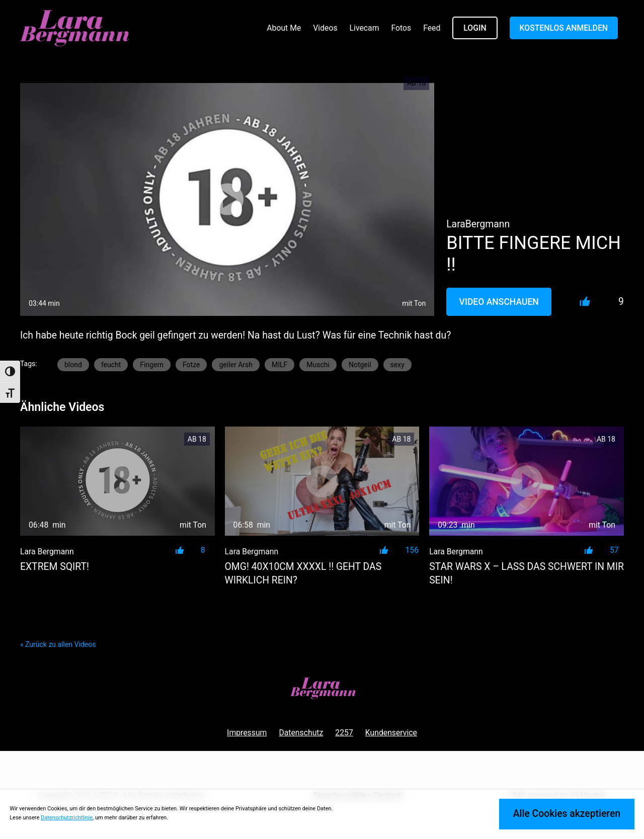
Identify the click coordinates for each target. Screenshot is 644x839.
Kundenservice (391, 733)
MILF (279, 365)
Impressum (247, 733)
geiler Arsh (236, 365)
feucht (111, 365)
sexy (397, 365)
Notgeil (360, 365)
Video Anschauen (499, 302)
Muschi (318, 365)
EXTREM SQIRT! (55, 567)
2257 (344, 733)
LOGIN (475, 28)
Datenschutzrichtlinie (67, 818)
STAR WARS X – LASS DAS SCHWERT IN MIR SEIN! (527, 573)
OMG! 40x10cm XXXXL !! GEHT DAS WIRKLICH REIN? (303, 573)
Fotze (191, 365)
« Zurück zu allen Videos (58, 644)
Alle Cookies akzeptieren (567, 814)
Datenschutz (301, 733)
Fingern (152, 365)
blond (73, 365)
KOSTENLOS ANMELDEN (564, 28)
